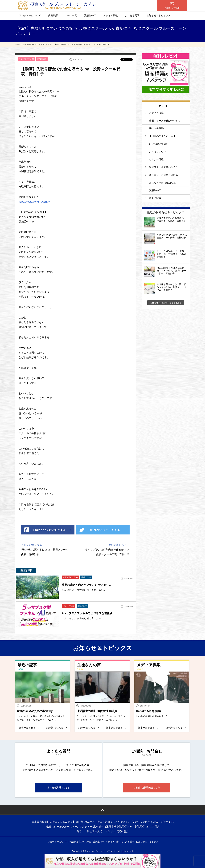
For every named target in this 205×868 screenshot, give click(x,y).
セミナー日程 (156, 160)
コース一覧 (71, 16)
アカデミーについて (30, 16)
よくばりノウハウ (159, 152)
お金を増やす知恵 (26, 59)
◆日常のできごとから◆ (162, 136)
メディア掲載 (111, 16)
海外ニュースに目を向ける (164, 176)
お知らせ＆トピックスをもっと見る (166, 304)
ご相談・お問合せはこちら (147, 788)
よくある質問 (132, 16)
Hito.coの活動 (68, 606)
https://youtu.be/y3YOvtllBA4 (35, 202)
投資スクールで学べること (165, 168)
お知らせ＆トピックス (159, 16)
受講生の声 (90, 16)
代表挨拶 (53, 16)
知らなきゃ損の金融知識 (162, 184)
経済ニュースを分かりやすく (165, 121)
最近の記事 (42, 59)
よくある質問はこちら (58, 788)
